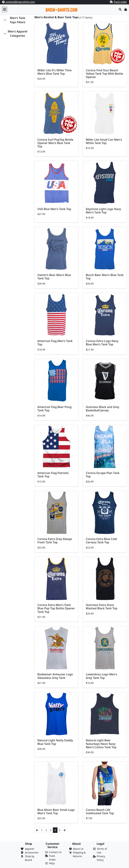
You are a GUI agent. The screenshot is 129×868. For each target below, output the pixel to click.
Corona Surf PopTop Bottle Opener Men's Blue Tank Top (55, 143)
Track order (120, 2)
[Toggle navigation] (5, 9)
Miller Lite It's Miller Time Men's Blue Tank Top (55, 72)
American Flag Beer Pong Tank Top (54, 409)
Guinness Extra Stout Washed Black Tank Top (101, 607)
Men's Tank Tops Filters (18, 20)
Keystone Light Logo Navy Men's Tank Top (103, 211)
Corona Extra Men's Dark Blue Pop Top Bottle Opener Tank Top (56, 608)
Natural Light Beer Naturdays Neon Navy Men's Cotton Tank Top (101, 744)
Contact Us (55, 852)
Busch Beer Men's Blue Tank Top (105, 277)
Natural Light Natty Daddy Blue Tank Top (55, 742)
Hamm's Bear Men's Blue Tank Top (54, 277)
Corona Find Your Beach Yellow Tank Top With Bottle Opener (104, 74)
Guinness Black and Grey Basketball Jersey (102, 409)
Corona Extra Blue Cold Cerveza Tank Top (101, 541)
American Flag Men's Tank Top (55, 343)
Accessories (32, 852)
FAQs (52, 863)
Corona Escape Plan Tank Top (103, 475)
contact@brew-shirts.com (20, 2)
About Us (78, 849)
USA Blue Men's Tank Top (54, 209)
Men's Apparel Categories (18, 34)
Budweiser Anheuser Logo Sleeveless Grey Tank (55, 676)
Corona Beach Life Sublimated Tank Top (100, 811)
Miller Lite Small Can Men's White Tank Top (104, 141)
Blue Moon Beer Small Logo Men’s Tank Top (56, 811)
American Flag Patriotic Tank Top (53, 475)
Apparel (30, 849)
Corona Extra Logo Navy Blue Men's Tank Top (102, 343)
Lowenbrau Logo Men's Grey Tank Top (101, 676)
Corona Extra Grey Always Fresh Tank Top (55, 541)
